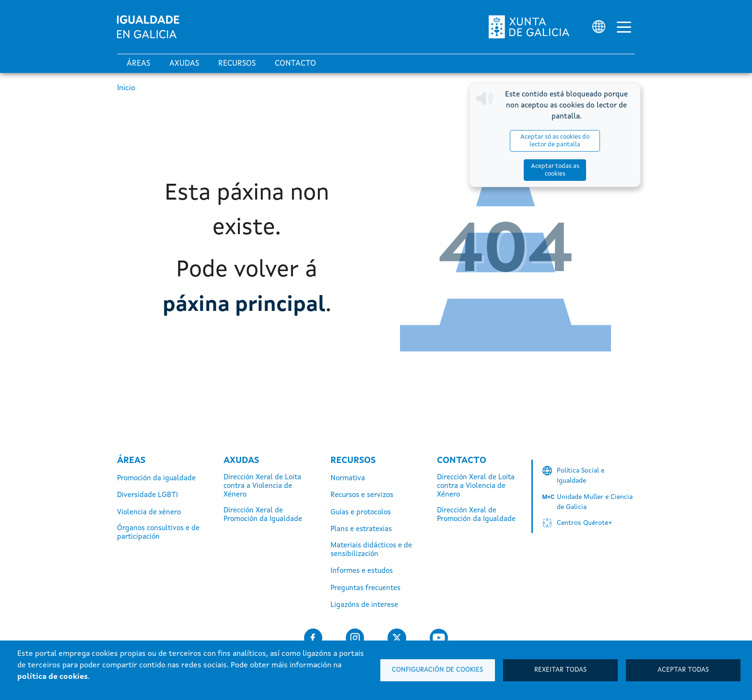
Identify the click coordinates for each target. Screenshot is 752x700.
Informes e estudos (362, 571)
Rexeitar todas (560, 670)
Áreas (138, 64)
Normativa (348, 479)
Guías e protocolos (361, 513)
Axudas (184, 64)
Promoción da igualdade (156, 479)
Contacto (295, 64)
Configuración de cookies (437, 670)
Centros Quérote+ (585, 523)
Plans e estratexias (361, 529)
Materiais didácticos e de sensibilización (371, 550)
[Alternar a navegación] (624, 27)
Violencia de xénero (149, 513)
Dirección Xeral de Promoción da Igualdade (263, 515)
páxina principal (244, 305)
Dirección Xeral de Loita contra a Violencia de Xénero (262, 486)
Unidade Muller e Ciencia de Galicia (595, 502)
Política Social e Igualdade (581, 476)
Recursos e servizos (362, 495)
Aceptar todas (683, 670)
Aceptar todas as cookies (604, 141)
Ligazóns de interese (364, 605)
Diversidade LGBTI (147, 495)
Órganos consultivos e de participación (158, 533)
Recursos (237, 64)
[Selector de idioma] (599, 27)
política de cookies (53, 677)
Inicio (126, 88)
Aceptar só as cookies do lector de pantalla (521, 141)
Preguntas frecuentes (365, 588)
